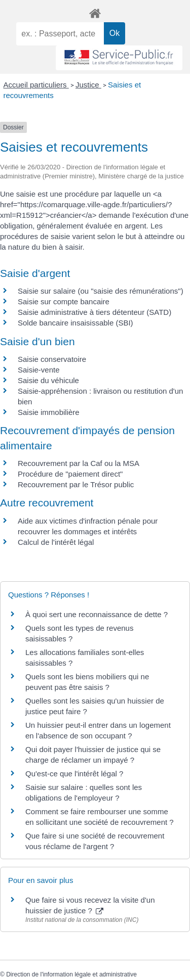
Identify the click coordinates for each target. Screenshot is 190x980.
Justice (88, 85)
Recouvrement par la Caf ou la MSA (79, 463)
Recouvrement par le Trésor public (76, 484)
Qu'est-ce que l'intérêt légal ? (74, 774)
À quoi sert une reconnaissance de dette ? (97, 614)
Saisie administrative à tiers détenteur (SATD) (94, 312)
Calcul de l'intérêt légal (56, 542)
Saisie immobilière (49, 412)
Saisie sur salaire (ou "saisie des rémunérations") (101, 291)
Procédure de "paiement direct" (70, 474)
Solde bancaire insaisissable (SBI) (75, 323)
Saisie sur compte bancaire (64, 301)
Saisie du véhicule (48, 380)
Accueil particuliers (36, 85)
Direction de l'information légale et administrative (71, 974)
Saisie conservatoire (52, 359)
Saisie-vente (39, 370)
